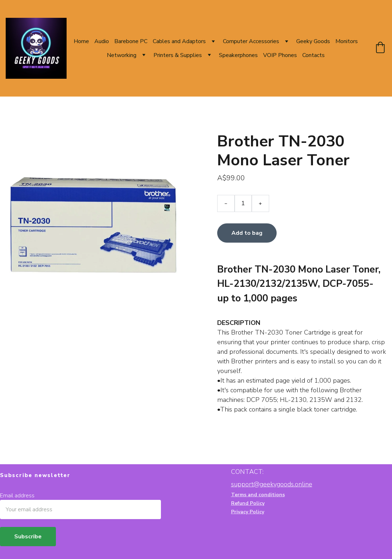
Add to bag (247, 234)
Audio (102, 41)
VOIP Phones (280, 55)
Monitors (347, 41)
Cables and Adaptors (179, 41)
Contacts (313, 55)
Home (81, 41)
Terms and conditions (258, 495)
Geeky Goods (313, 41)
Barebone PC (131, 41)
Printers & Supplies (178, 55)
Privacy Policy (248, 512)
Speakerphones (238, 55)
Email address (17, 496)
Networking (122, 55)
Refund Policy (248, 504)
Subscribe (28, 537)
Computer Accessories (251, 41)
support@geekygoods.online (272, 484)
